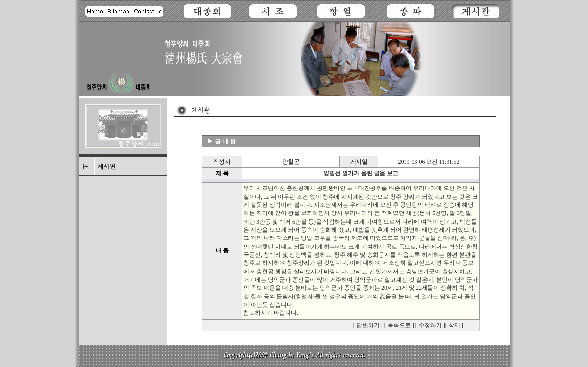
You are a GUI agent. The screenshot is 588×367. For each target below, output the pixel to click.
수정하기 (430, 325)
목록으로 (399, 325)
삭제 (454, 325)
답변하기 (368, 325)
